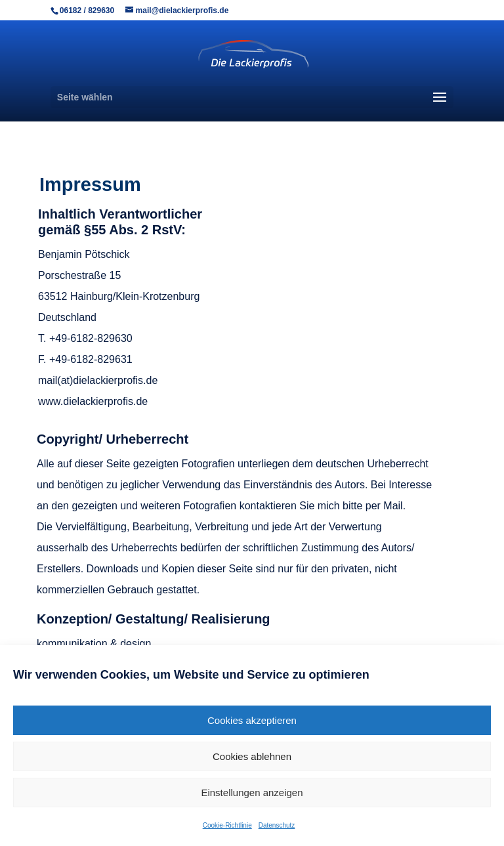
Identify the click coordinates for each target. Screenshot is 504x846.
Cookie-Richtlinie (227, 825)
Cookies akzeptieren (252, 720)
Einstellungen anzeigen (252, 793)
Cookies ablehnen (252, 756)
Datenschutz (277, 825)
